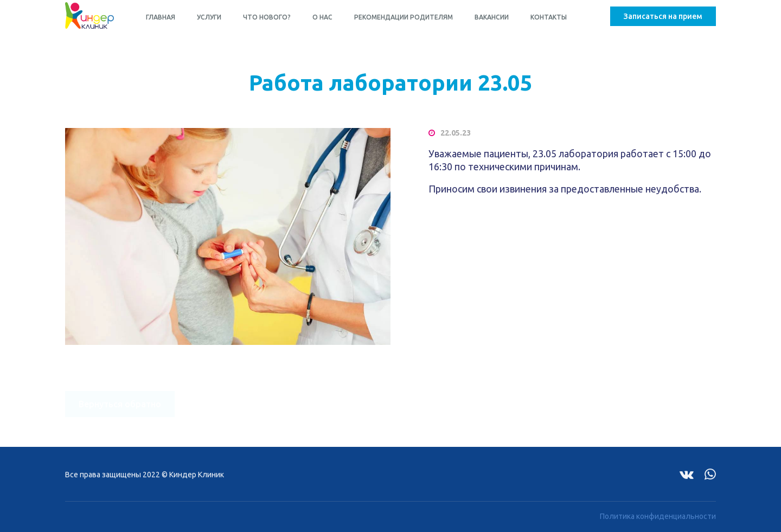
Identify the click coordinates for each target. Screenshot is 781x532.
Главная (161, 17)
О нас (322, 17)
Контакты (549, 17)
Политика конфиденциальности (658, 513)
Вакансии (492, 17)
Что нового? (267, 17)
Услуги (209, 17)
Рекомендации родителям (404, 17)
